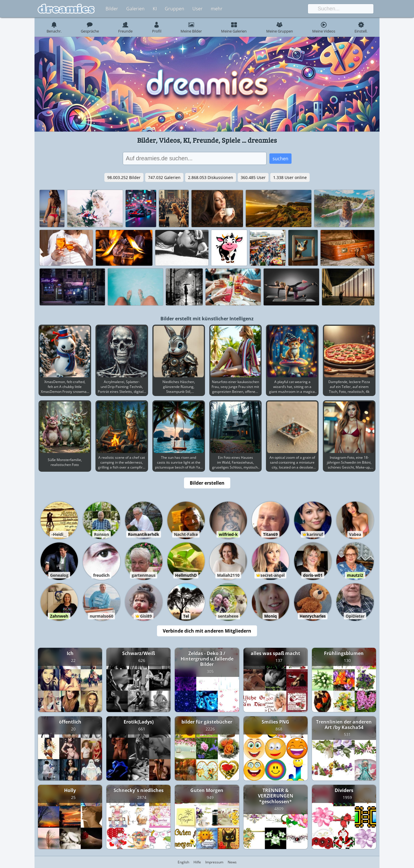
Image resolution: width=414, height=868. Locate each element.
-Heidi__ (59, 534)
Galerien (135, 9)
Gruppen (175, 9)
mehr (217, 9)
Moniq (271, 616)
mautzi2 (355, 575)
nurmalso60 (101, 616)
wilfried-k (228, 534)
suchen (280, 159)
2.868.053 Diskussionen (211, 177)
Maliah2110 (228, 575)
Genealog (59, 575)
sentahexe (228, 616)
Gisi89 (146, 616)
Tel (186, 616)
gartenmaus (144, 575)
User (198, 9)
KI (155, 9)
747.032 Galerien (164, 177)
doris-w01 (313, 575)
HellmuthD (186, 575)
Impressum (214, 862)
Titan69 (270, 534)
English (183, 862)
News (232, 862)
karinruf (315, 534)
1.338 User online (290, 177)
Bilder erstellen (207, 483)
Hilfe (197, 862)
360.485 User (253, 177)
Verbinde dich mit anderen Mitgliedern (207, 631)
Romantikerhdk (144, 534)
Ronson (101, 534)
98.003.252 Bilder (124, 177)
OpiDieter (355, 616)
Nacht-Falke (186, 534)
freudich (101, 575)
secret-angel (273, 575)
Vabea (355, 534)
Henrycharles (313, 616)
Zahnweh (59, 616)
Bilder (112, 9)
